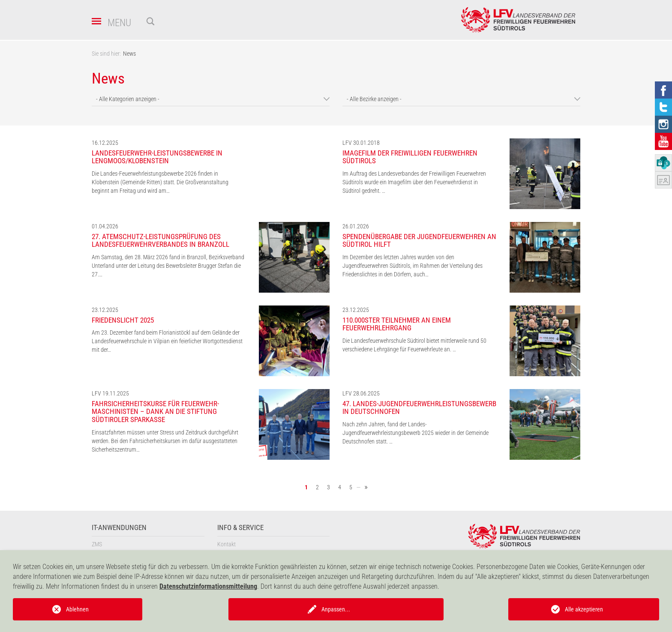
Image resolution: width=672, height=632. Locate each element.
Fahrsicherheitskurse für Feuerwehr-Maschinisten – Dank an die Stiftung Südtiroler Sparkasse (155, 412)
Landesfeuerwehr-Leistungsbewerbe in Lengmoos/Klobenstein (157, 157)
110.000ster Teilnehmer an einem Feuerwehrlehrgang (397, 324)
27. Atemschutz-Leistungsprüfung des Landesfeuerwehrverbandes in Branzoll (160, 241)
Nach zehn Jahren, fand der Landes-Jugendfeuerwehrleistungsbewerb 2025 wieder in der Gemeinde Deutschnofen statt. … (415, 433)
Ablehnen (77, 609)
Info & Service (240, 528)
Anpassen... (336, 609)
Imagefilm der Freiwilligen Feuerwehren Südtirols (410, 157)
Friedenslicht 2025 (123, 320)
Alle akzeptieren (584, 609)
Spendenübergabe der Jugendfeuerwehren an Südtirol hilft (419, 241)
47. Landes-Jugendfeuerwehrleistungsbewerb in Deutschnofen (419, 408)
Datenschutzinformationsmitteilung (208, 586)
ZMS (97, 544)
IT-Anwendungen (119, 528)
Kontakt (226, 544)
